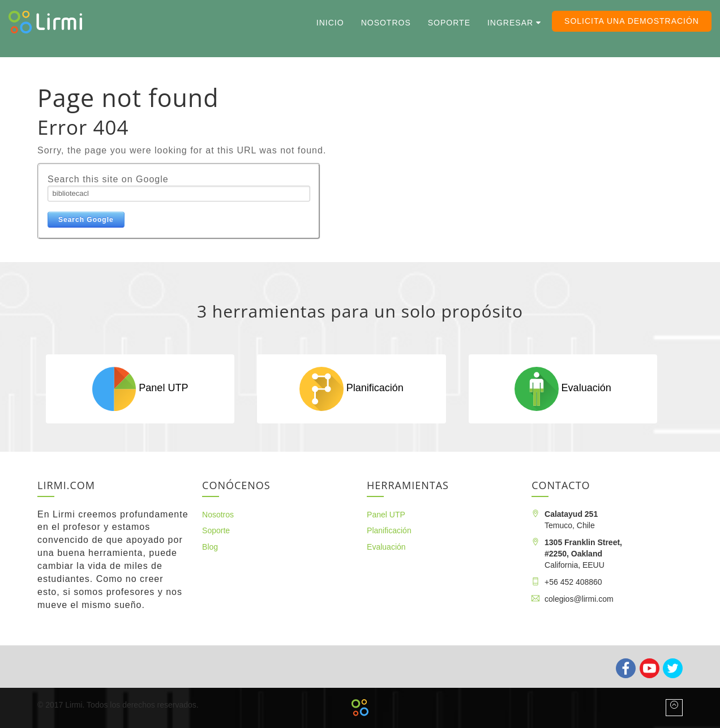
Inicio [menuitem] (330, 23)
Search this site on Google (108, 179)
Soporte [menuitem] (449, 23)
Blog (210, 547)
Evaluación (563, 389)
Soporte (216, 530)
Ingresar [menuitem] (510, 23)
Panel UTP (140, 389)
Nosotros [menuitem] (386, 23)
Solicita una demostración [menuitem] (632, 21)
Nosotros (218, 515)
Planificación (351, 389)
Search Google (86, 220)
